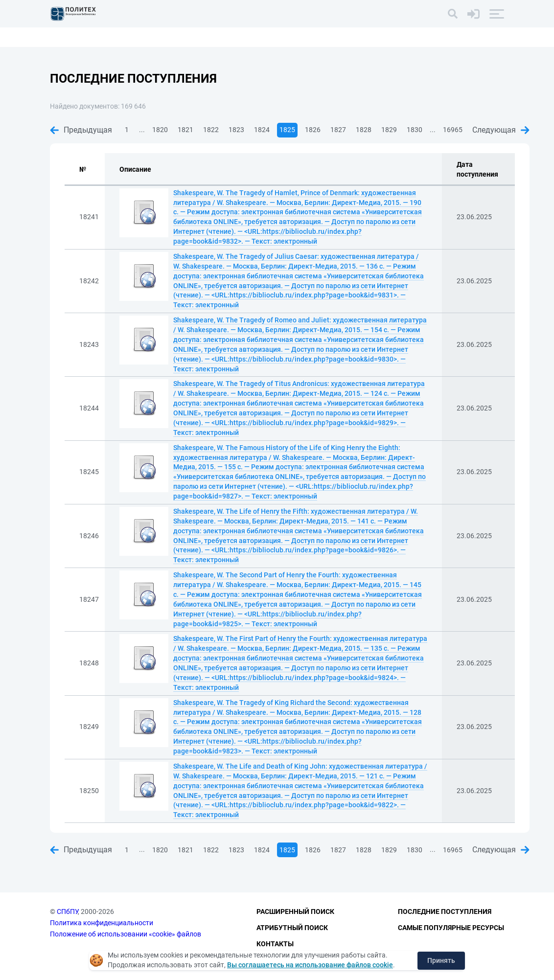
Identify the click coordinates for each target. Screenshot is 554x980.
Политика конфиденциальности (102, 923)
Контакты (275, 944)
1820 (160, 130)
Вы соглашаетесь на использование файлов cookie (310, 965)
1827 (338, 130)
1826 (313, 130)
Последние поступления (445, 912)
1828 (364, 130)
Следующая (501, 130)
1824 (262, 130)
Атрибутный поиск (292, 928)
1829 (389, 130)
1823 (236, 130)
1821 (185, 130)
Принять (441, 960)
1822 (211, 130)
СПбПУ (67, 912)
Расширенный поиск (295, 912)
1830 (415, 130)
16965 (453, 130)
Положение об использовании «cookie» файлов (126, 934)
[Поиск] (453, 14)
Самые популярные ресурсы (451, 928)
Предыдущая (81, 130)
